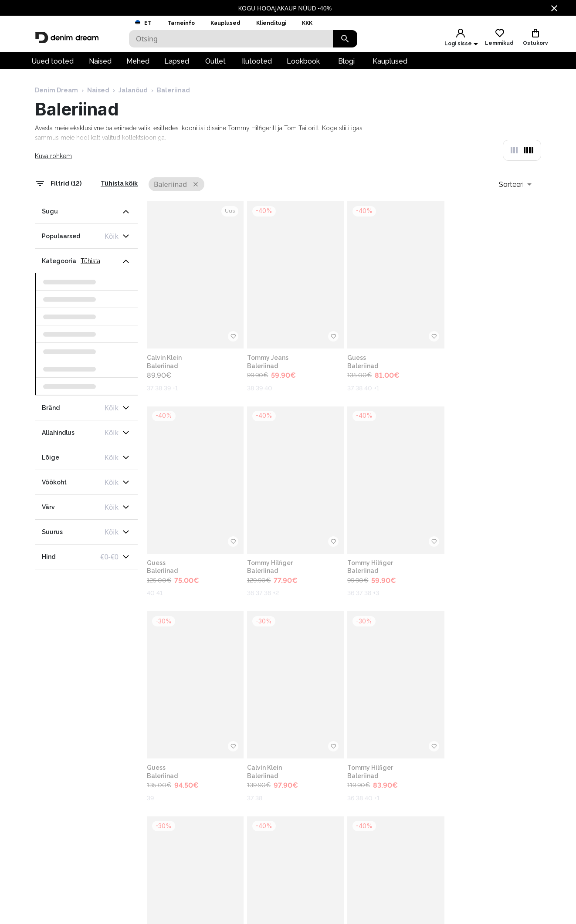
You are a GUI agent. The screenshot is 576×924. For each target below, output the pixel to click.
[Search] (231, 39)
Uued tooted (53, 63)
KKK (307, 23)
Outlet (215, 63)
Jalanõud (133, 93)
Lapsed (177, 63)
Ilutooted (257, 63)
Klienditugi (271, 23)
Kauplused (225, 23)
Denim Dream (56, 93)
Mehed (138, 63)
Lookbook (303, 63)
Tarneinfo (181, 23)
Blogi (346, 63)
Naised (100, 63)
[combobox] (515, 187)
